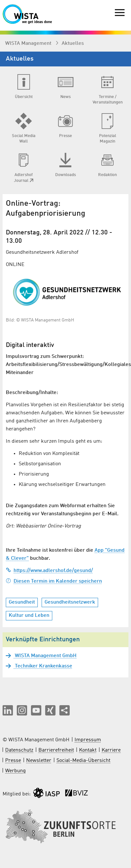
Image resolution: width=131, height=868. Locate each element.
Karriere (111, 750)
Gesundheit (22, 602)
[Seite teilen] (65, 710)
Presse (13, 761)
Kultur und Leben (29, 616)
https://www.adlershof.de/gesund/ (49, 571)
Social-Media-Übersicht (83, 761)
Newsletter (39, 761)
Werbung (15, 771)
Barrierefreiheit (56, 750)
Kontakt (88, 750)
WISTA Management (29, 44)
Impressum (88, 740)
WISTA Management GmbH (45, 656)
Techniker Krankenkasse (43, 666)
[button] (8, 710)
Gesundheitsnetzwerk (70, 602)
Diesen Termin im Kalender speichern (54, 581)
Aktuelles (73, 44)
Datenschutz (19, 750)
